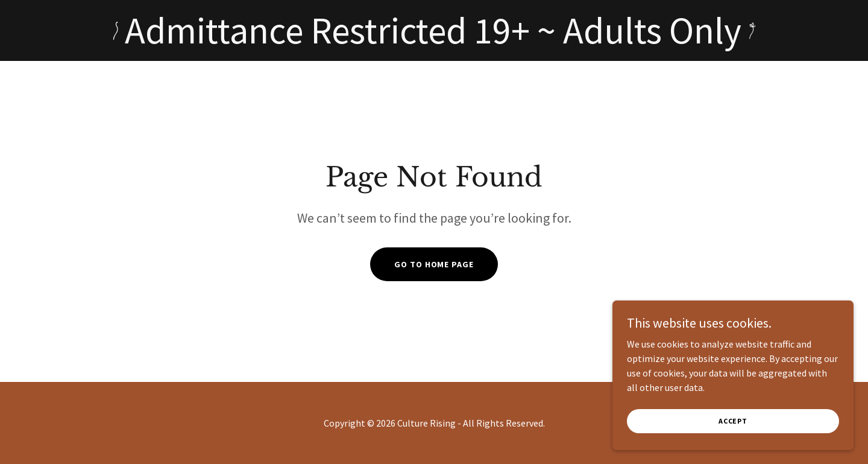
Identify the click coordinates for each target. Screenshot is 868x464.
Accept (733, 421)
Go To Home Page (434, 264)
